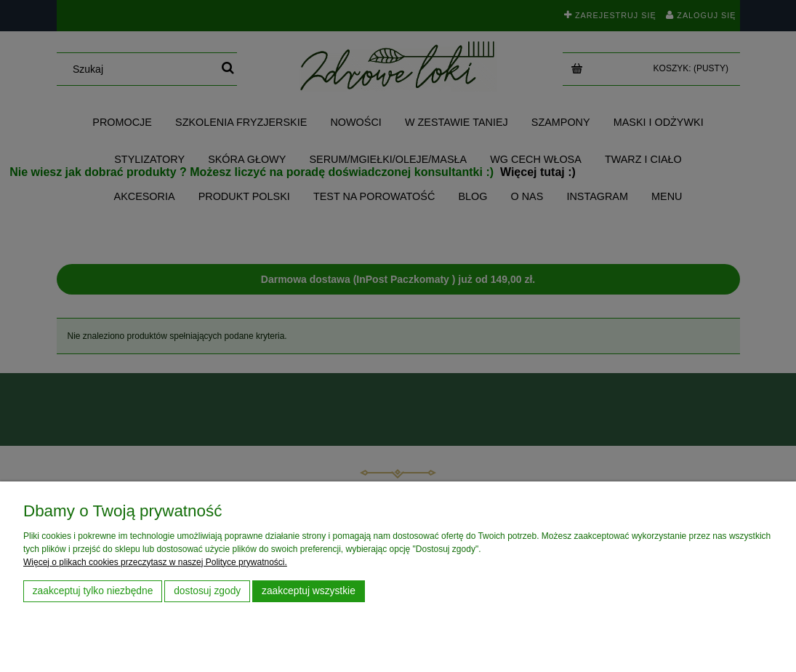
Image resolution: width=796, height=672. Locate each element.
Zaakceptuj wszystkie (309, 591)
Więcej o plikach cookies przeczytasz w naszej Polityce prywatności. (155, 562)
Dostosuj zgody (207, 591)
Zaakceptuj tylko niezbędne (93, 591)
